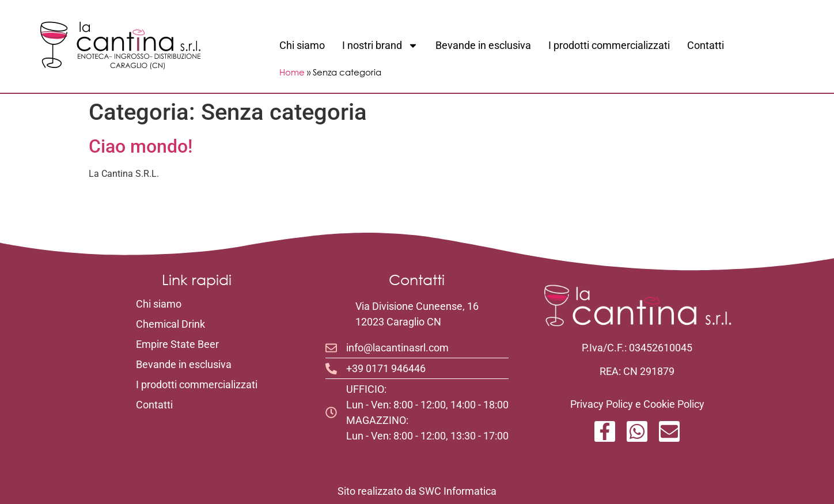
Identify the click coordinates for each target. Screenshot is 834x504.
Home (292, 72)
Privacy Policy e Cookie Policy (637, 404)
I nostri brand (380, 46)
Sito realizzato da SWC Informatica (417, 491)
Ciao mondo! (141, 146)
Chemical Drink (170, 324)
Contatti (706, 45)
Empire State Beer (177, 344)
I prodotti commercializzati (609, 45)
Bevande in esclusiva (483, 45)
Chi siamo (302, 45)
